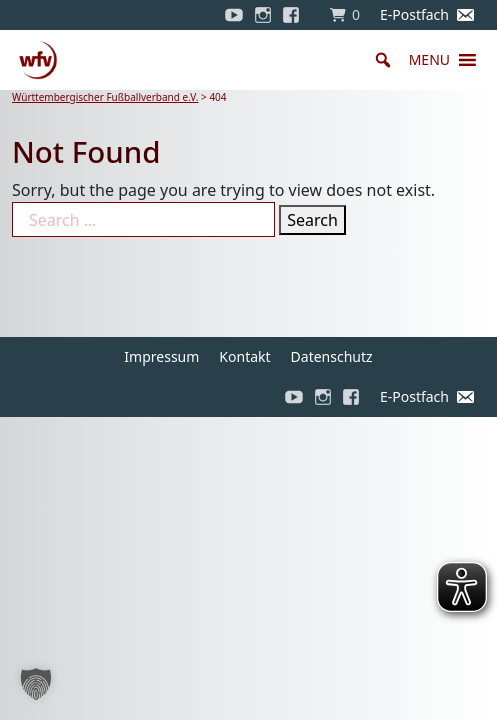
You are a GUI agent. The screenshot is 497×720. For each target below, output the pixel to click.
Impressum (161, 356)
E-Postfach (414, 14)
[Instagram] (263, 15)
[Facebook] (296, 15)
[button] (429, 60)
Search (312, 220)
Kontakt (244, 356)
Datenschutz (332, 356)
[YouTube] (234, 15)
